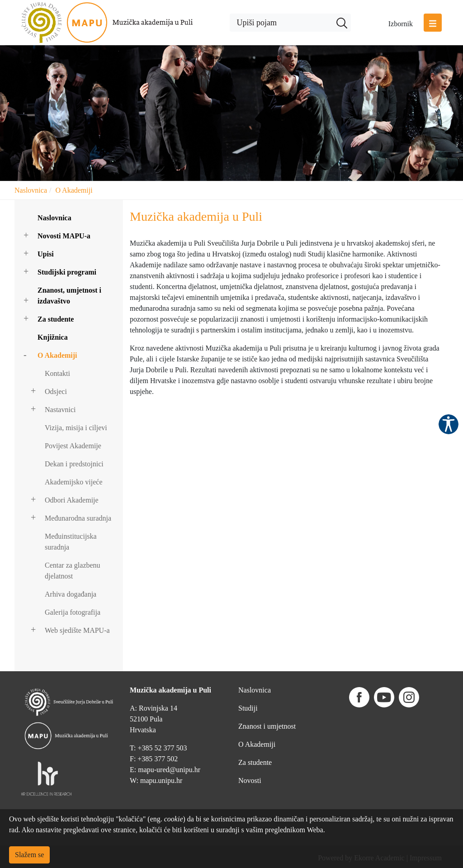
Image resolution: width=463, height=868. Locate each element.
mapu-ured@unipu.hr (169, 770)
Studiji (248, 708)
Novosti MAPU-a (64, 236)
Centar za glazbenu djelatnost (73, 571)
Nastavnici (60, 410)
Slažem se (29, 855)
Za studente (56, 319)
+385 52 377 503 (162, 748)
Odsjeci (56, 391)
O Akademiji (74, 190)
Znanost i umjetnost (267, 726)
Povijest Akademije (73, 446)
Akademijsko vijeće (74, 482)
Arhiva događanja (71, 594)
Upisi (46, 254)
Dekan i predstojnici (74, 464)
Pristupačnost (449, 424)
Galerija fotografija (73, 612)
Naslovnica (31, 190)
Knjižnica (53, 337)
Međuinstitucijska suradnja (71, 542)
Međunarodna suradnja (78, 518)
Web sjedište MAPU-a (77, 630)
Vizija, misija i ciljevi (76, 428)
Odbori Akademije (72, 500)
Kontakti (57, 373)
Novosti (250, 780)
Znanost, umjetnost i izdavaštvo (69, 296)
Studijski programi (67, 272)
